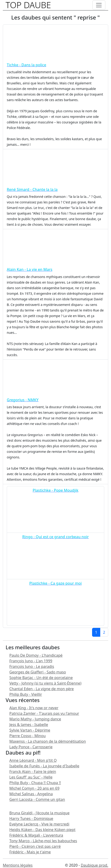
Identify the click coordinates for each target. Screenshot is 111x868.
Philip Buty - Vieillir (26, 694)
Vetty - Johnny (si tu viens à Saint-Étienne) (45, 683)
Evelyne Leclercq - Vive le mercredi (39, 824)
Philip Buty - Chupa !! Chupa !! (35, 783)
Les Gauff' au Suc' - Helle (31, 777)
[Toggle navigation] (99, 5)
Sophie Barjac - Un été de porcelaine (41, 678)
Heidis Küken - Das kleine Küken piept (42, 830)
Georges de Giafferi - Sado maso (38, 672)
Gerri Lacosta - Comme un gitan (37, 799)
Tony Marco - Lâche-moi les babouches (43, 841)
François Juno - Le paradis (32, 666)
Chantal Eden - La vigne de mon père (42, 689)
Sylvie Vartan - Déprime (30, 730)
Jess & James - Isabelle (29, 725)
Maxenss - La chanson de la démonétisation (48, 741)
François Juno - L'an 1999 (31, 661)
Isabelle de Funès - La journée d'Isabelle (44, 766)
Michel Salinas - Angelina (31, 794)
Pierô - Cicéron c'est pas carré (35, 846)
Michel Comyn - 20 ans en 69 (34, 788)
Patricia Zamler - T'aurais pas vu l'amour (44, 713)
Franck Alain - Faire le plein (33, 772)
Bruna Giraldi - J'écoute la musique (39, 813)
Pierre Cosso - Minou (27, 736)
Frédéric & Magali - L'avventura (36, 835)
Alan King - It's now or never (34, 708)
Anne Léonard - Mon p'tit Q (33, 760)
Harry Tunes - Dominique (31, 818)
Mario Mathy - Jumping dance (35, 719)
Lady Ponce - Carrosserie (31, 747)
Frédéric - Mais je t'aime (30, 852)
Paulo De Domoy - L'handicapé (36, 655)
